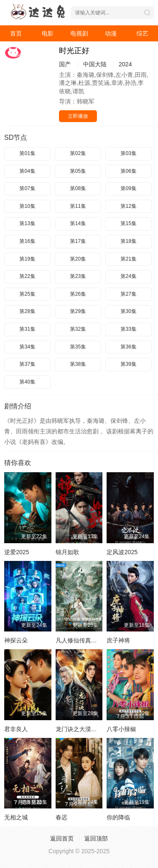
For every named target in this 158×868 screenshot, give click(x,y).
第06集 (128, 171)
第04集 (27, 171)
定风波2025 (122, 552)
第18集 (128, 241)
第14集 (78, 223)
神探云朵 (16, 640)
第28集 (27, 311)
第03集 (128, 153)
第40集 (27, 382)
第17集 (78, 241)
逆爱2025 (17, 552)
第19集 (27, 259)
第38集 (78, 364)
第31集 (27, 329)
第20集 (78, 259)
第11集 (78, 206)
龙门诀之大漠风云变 (82, 729)
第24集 (128, 276)
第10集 (27, 206)
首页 (16, 33)
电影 (48, 33)
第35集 (78, 347)
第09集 (128, 188)
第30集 (128, 311)
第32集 (78, 329)
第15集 (128, 223)
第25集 (27, 294)
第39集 (128, 364)
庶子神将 (118, 640)
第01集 (27, 153)
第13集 (27, 223)
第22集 (27, 276)
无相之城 (16, 817)
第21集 (128, 259)
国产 (65, 64)
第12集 (128, 206)
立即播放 (78, 116)
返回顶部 (96, 838)
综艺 (142, 33)
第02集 (78, 153)
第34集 (27, 347)
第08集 (78, 188)
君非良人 (16, 729)
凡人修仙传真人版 (79, 640)
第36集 (128, 347)
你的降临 (118, 817)
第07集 (27, 188)
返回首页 (62, 838)
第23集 (78, 276)
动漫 (111, 33)
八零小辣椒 (121, 729)
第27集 (128, 294)
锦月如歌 (67, 552)
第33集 (128, 329)
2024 (125, 64)
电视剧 (79, 33)
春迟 (62, 817)
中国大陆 (95, 64)
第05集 (78, 171)
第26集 (78, 294)
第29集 (78, 311)
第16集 (27, 241)
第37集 (27, 364)
